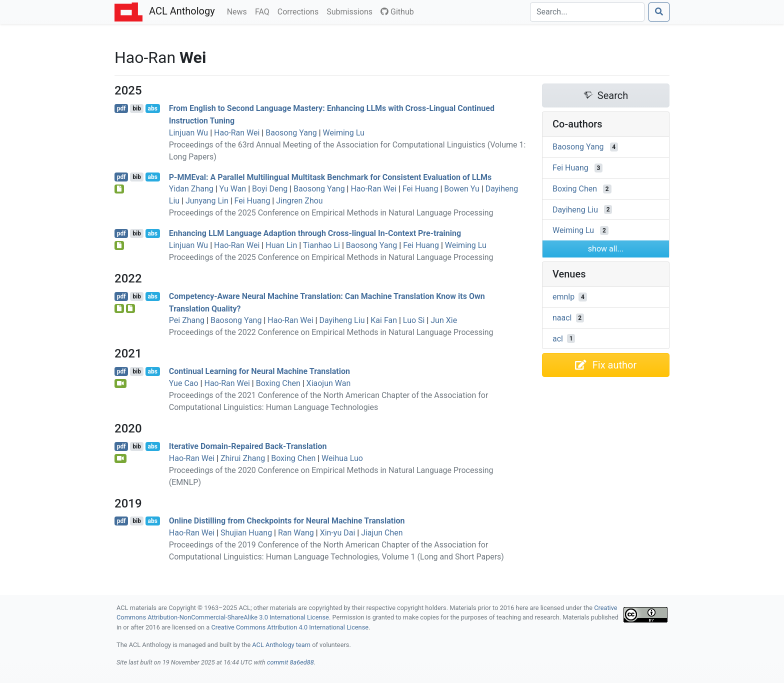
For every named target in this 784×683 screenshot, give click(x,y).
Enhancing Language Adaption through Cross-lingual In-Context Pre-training (315, 233)
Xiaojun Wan (329, 383)
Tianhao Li (321, 245)
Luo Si (414, 320)
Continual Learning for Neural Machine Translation (259, 371)
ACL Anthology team (281, 645)
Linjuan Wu (188, 133)
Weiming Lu (344, 133)
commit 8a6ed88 (290, 662)
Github (397, 12)
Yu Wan (233, 189)
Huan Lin (281, 245)
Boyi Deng (270, 189)
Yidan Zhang (191, 189)
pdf (121, 108)
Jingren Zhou (299, 201)
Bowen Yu (462, 189)
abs (152, 108)
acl (558, 338)
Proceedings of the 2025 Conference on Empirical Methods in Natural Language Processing (331, 213)
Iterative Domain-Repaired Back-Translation (248, 446)
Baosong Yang (291, 133)
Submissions (351, 11)
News (239, 11)
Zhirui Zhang (243, 458)
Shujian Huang (246, 533)
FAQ (264, 11)
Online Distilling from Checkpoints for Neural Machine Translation (287, 521)
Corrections (300, 11)
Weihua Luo (342, 458)
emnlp (563, 297)
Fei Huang (420, 189)
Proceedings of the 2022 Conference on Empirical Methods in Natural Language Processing (331, 332)
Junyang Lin (207, 201)
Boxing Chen (278, 383)
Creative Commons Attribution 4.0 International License (290, 627)
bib (137, 108)
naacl (562, 318)
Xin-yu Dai (338, 533)
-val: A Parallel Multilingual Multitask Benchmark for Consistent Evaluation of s (330, 177)
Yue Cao (184, 383)
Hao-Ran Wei (237, 133)
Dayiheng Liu (342, 320)
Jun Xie (444, 320)
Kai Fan (384, 320)
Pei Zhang (187, 320)
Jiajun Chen (382, 533)
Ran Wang (296, 533)
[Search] (587, 12)
